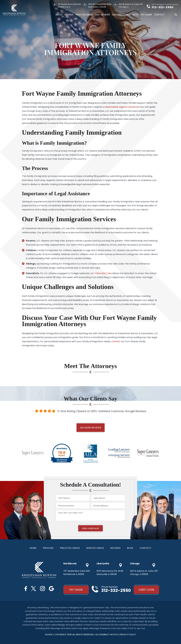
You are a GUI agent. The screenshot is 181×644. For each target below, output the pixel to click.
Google (51, 589)
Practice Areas (84, 15)
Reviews (106, 15)
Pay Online (146, 15)
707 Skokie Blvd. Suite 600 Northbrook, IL (69, 6)
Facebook (26, 589)
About (59, 15)
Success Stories (121, 15)
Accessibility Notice (107, 634)
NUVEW (49, 634)
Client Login (146, 590)
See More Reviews (91, 428)
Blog (136, 15)
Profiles (69, 15)
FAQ (97, 15)
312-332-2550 (162, 7)
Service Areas (95, 548)
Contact (159, 15)
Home (33, 548)
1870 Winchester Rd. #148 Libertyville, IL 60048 (100, 6)
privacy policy (128, 634)
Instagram (42, 589)
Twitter (34, 589)
